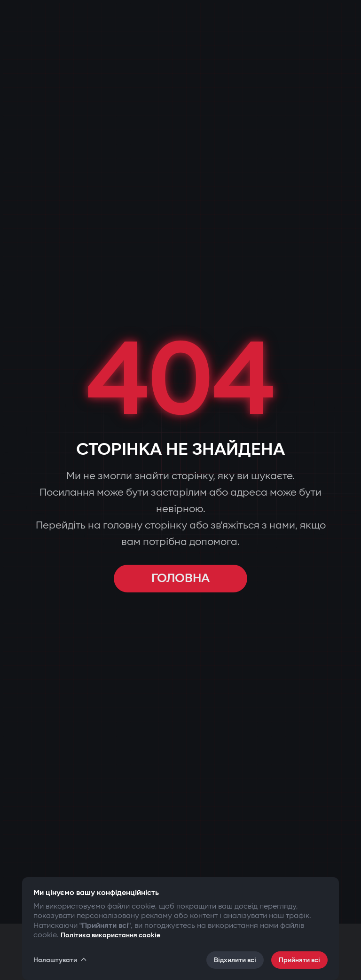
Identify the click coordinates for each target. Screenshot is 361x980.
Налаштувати (61, 960)
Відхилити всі (235, 960)
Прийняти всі (299, 960)
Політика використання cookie (110, 935)
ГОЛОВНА (180, 579)
